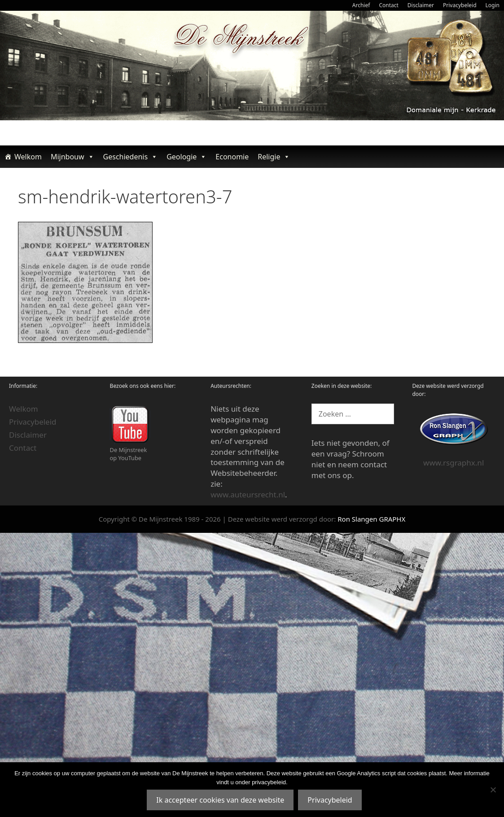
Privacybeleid (460, 5)
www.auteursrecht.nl (248, 494)
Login (493, 5)
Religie (274, 157)
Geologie (186, 157)
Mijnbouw (72, 157)
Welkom (28, 157)
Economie (232, 157)
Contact (388, 5)
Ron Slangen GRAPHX (371, 519)
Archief (361, 5)
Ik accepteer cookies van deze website (220, 800)
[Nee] (493, 790)
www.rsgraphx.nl (454, 463)
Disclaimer (421, 5)
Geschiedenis (131, 157)
